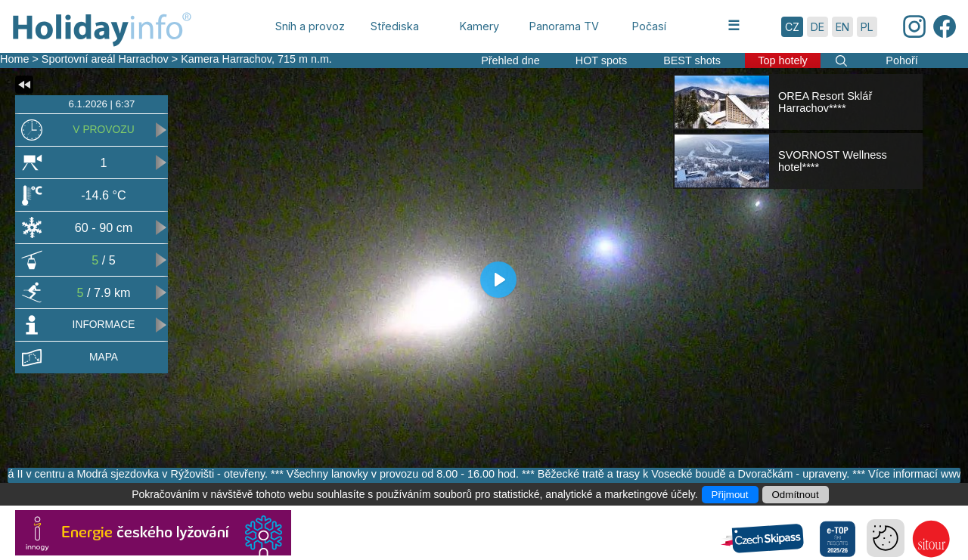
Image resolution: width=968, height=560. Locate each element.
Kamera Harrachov (226, 59)
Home (14, 59)
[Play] (498, 280)
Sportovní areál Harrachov (105, 59)
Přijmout (730, 495)
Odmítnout (796, 495)
